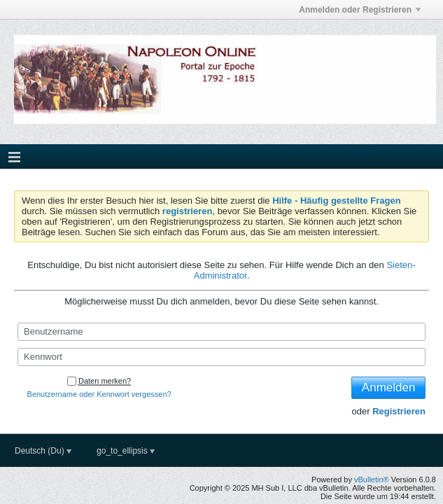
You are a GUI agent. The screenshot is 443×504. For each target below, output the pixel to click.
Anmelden (389, 387)
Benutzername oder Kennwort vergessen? (99, 394)
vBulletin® (372, 479)
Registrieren (399, 411)
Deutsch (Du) (43, 451)
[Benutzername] (221, 332)
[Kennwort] (221, 357)
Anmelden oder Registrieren (360, 10)
